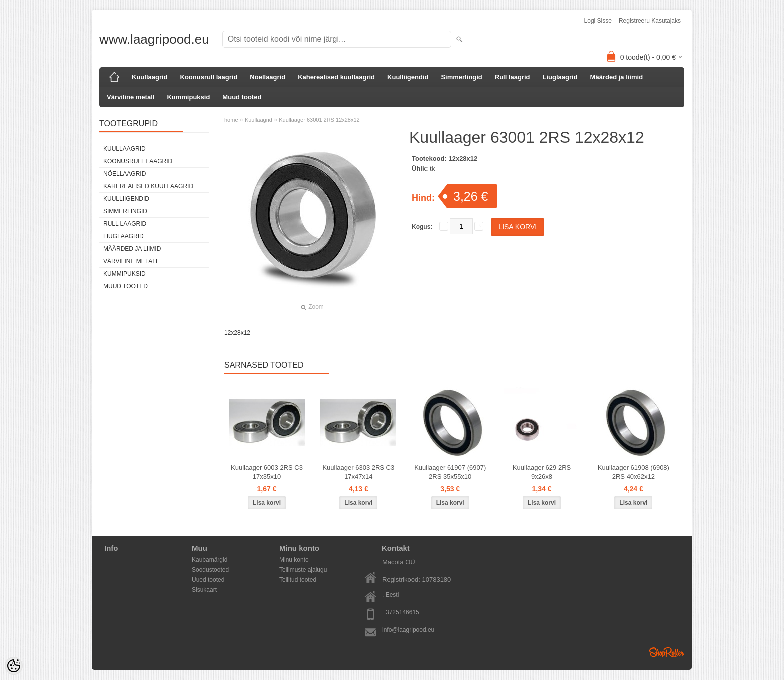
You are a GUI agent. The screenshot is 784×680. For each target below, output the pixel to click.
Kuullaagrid (150, 77)
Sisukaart (204, 590)
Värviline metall (131, 97)
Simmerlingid (461, 77)
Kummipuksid (188, 97)
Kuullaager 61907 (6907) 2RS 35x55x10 (450, 472)
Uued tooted (208, 580)
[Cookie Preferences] (14, 666)
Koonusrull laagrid (209, 77)
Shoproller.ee (667, 652)
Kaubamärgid (210, 560)
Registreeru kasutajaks (650, 21)
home (231, 120)
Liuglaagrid (560, 77)
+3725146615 (401, 612)
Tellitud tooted (298, 580)
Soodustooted (210, 570)
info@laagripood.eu (408, 630)
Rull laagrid (513, 77)
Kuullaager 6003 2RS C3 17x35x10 (267, 472)
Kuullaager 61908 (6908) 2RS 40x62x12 (634, 472)
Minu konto (294, 560)
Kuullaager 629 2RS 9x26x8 (542, 472)
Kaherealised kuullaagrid (336, 77)
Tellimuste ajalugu (303, 570)
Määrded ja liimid (617, 77)
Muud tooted (242, 97)
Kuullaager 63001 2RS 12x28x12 (319, 120)
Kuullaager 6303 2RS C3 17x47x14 (358, 472)
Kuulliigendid (408, 77)
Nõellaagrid (268, 77)
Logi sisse (598, 21)
